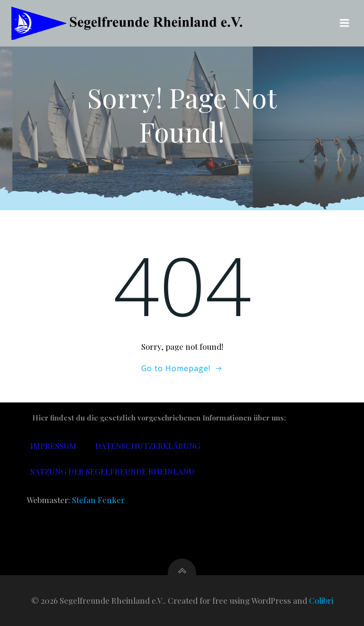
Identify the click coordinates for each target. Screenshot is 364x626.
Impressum (53, 446)
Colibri (321, 600)
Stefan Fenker (98, 500)
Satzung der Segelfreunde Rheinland (112, 471)
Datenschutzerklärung (148, 446)
